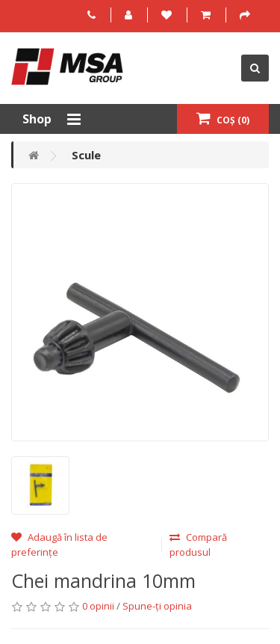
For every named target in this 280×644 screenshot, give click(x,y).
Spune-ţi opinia (157, 606)
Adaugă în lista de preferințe (59, 545)
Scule (86, 155)
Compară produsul (198, 545)
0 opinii (98, 606)
